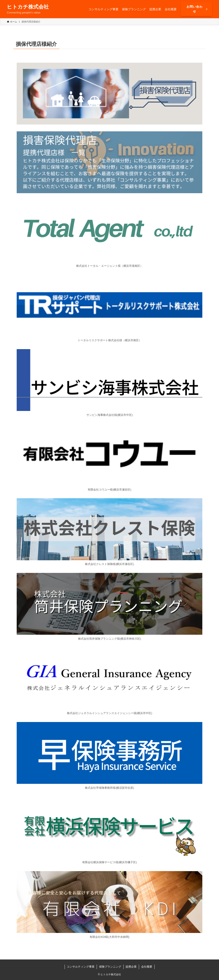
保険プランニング (110, 967)
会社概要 (147, 967)
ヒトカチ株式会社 (28, 7)
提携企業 (131, 967)
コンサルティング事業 (81, 967)
